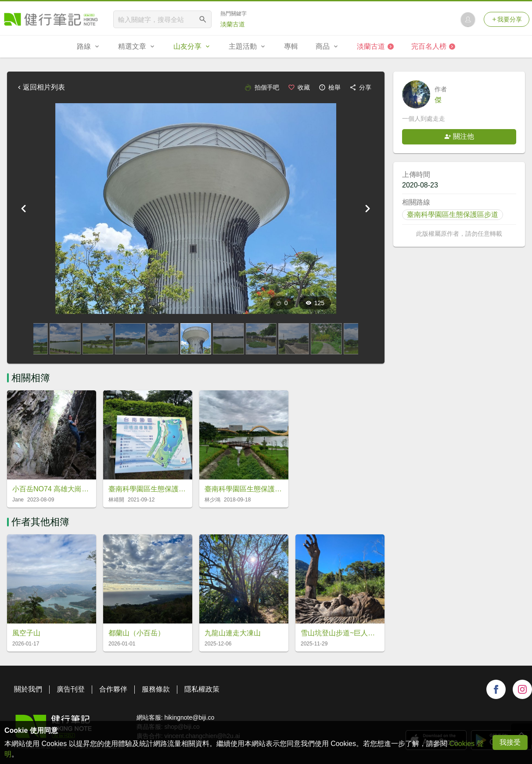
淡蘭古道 (233, 24)
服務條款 (156, 689)
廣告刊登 (71, 689)
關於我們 (28, 689)
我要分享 (507, 19)
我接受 (510, 742)
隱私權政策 (202, 689)
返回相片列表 (40, 87)
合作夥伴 (113, 689)
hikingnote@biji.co (189, 717)
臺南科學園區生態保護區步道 (453, 214)
